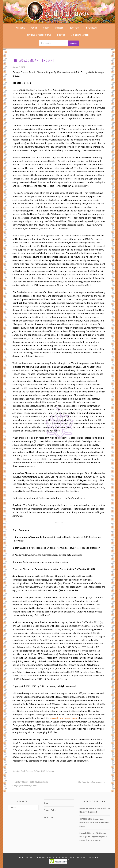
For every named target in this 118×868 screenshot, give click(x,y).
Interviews (91, 28)
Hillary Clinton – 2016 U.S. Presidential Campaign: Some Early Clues (30, 784)
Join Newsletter (80, 35)
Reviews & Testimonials (39, 35)
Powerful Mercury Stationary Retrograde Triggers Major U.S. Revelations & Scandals (94, 837)
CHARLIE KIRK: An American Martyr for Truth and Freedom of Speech (94, 822)
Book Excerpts (27, 771)
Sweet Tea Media (89, 858)
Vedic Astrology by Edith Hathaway (40, 858)
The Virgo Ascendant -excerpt (92, 782)
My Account (49, 817)
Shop (46, 28)
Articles (59, 28)
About (34, 28)
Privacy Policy (50, 810)
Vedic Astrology (47, 771)
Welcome (20, 28)
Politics (37, 771)
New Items (75, 28)
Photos (61, 35)
